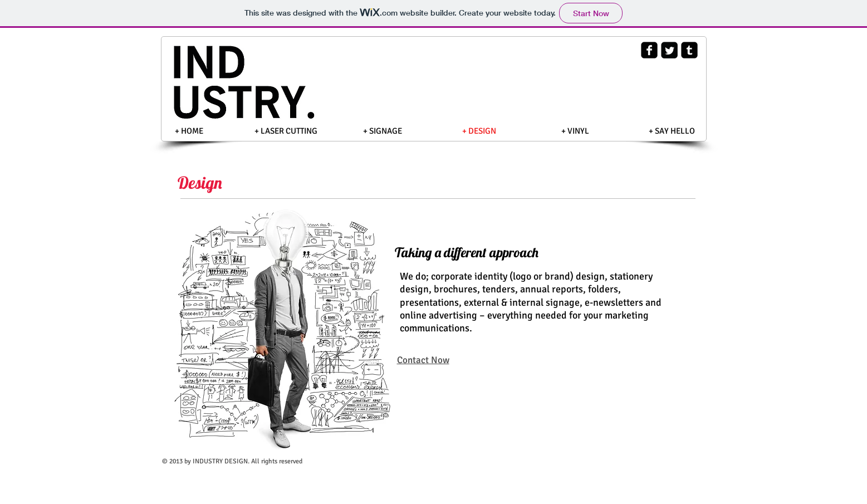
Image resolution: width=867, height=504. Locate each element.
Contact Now (423, 360)
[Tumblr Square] (689, 50)
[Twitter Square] (669, 50)
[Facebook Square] (649, 50)
